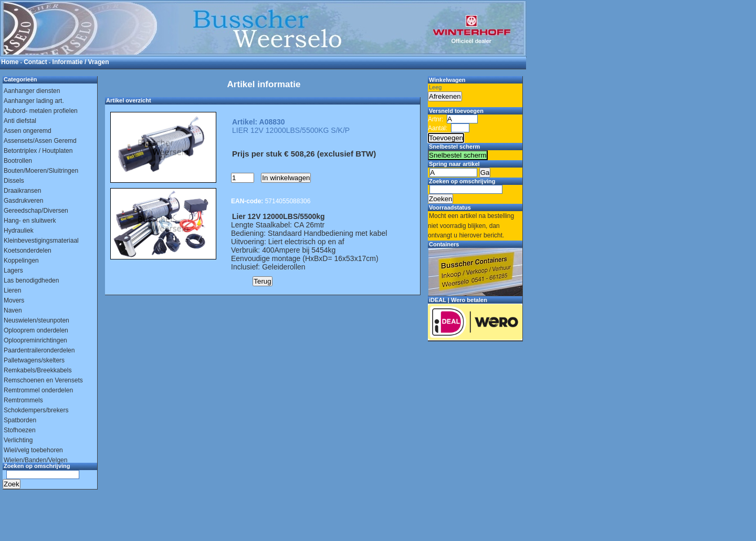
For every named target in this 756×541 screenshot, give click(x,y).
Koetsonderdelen (28, 251)
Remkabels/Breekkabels (38, 370)
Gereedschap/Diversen (36, 211)
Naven (13, 310)
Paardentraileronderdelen (39, 350)
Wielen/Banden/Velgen (35, 460)
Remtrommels (23, 400)
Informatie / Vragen (81, 62)
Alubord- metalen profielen (41, 111)
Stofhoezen (20, 430)
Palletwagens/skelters (34, 360)
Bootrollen (18, 161)
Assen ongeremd (28, 131)
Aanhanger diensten (32, 91)
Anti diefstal (20, 121)
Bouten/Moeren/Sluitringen (41, 171)
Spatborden (20, 420)
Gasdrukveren (23, 201)
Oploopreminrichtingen (35, 340)
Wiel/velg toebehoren (33, 450)
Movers (14, 300)
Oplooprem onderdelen (36, 330)
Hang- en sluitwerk (30, 221)
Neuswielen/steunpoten (36, 320)
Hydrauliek (19, 231)
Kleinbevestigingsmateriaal (41, 241)
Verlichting (18, 440)
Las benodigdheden (31, 280)
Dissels (14, 181)
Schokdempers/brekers (36, 410)
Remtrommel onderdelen (38, 390)
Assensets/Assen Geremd (40, 141)
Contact (35, 62)
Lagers (13, 270)
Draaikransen (22, 191)
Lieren (12, 290)
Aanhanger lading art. (34, 101)
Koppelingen (21, 261)
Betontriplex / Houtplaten (38, 151)
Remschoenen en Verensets (43, 380)
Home (10, 62)
